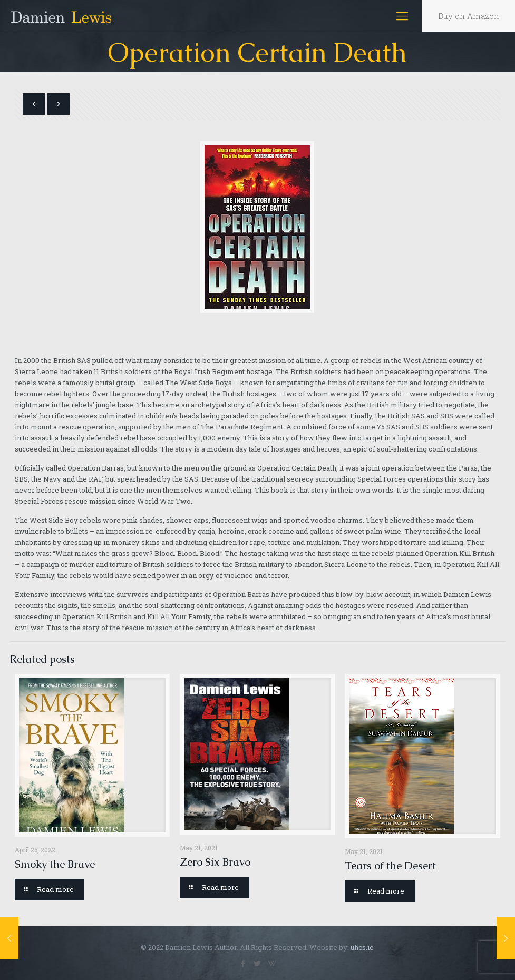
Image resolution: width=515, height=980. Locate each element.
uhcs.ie (362, 947)
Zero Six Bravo (215, 862)
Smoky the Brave (55, 864)
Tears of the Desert (390, 866)
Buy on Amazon (469, 16)
